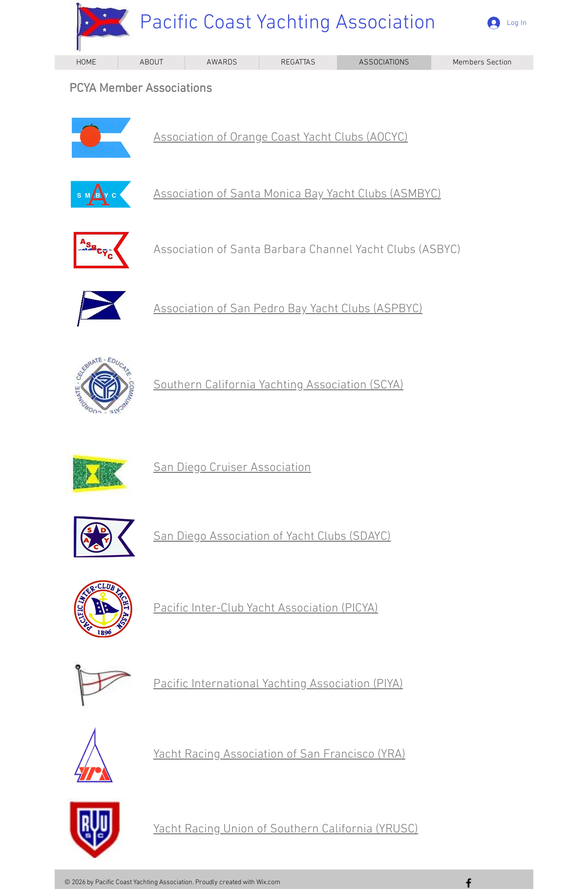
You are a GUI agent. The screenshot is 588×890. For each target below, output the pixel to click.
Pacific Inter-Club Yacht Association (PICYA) (266, 609)
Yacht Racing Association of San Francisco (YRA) (279, 755)
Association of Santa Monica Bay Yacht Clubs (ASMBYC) (297, 194)
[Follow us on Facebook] (469, 883)
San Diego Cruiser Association (232, 468)
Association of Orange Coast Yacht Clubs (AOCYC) (281, 138)
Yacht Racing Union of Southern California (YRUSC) (286, 829)
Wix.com (268, 882)
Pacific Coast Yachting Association (288, 23)
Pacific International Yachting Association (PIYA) (278, 684)
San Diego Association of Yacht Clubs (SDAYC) (272, 537)
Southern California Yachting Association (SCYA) (278, 385)
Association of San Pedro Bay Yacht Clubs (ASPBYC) (288, 309)
